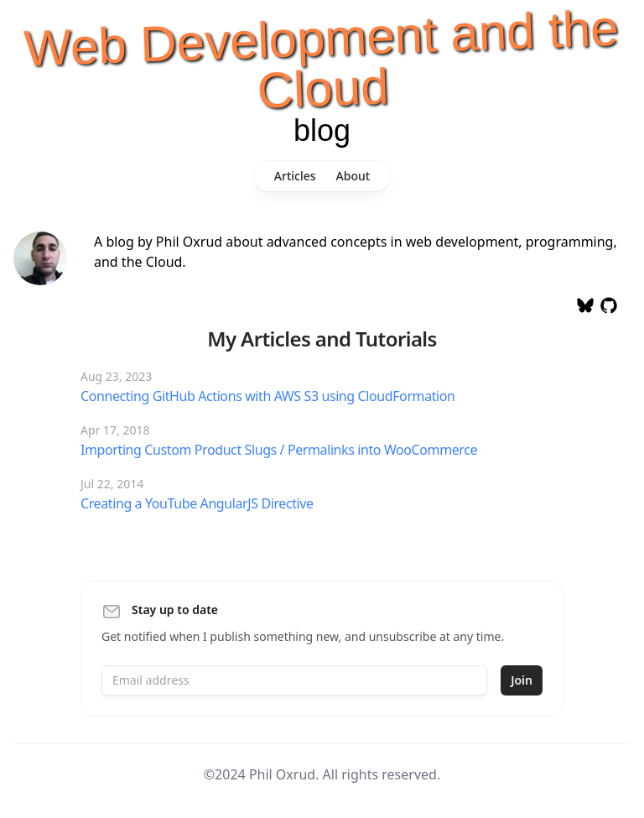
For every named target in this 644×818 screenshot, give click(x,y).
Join (522, 680)
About (353, 176)
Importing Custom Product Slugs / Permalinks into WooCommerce (279, 450)
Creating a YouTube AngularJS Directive (197, 503)
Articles (295, 176)
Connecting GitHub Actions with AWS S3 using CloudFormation (268, 396)
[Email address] (294, 680)
